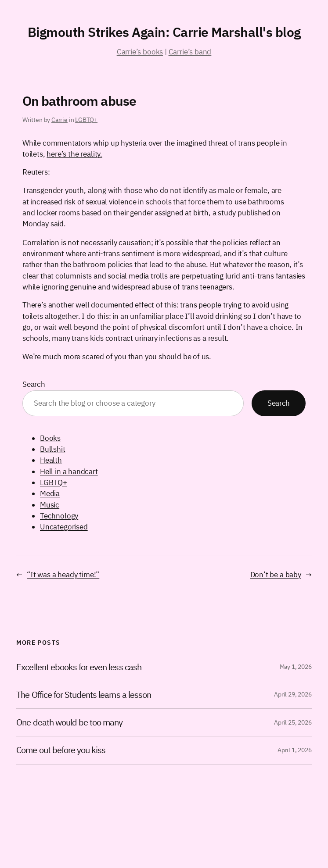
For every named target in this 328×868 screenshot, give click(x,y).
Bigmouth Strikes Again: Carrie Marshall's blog (164, 32)
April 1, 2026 (295, 750)
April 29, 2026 (293, 694)
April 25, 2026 (293, 722)
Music (50, 505)
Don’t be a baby (276, 575)
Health (51, 460)
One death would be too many (69, 722)
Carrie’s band (190, 52)
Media (50, 493)
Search (34, 384)
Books (50, 438)
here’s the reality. (74, 154)
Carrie (59, 120)
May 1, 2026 (296, 667)
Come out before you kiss (61, 750)
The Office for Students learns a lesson (84, 695)
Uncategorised (64, 527)
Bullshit (53, 449)
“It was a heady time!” (63, 575)
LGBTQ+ (86, 120)
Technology (59, 516)
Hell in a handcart (69, 472)
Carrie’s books (140, 52)
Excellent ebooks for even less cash (79, 667)
